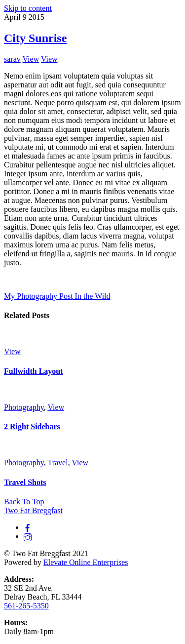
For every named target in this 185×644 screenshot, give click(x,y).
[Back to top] (24, 502)
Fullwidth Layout (34, 371)
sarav (12, 59)
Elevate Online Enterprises (86, 562)
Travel (57, 463)
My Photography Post (38, 296)
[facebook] (28, 527)
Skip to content (28, 8)
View (31, 59)
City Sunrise (35, 38)
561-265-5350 (26, 606)
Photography (24, 407)
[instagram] (28, 536)
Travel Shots (25, 482)
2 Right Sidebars (32, 426)
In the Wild (92, 296)
